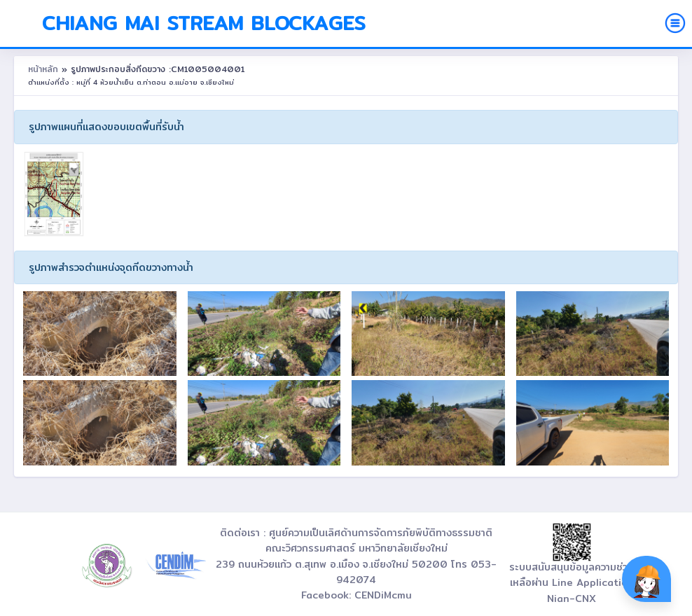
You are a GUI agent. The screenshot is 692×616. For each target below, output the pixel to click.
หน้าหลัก (45, 69)
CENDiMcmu (383, 595)
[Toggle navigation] (675, 23)
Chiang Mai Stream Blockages (204, 23)
